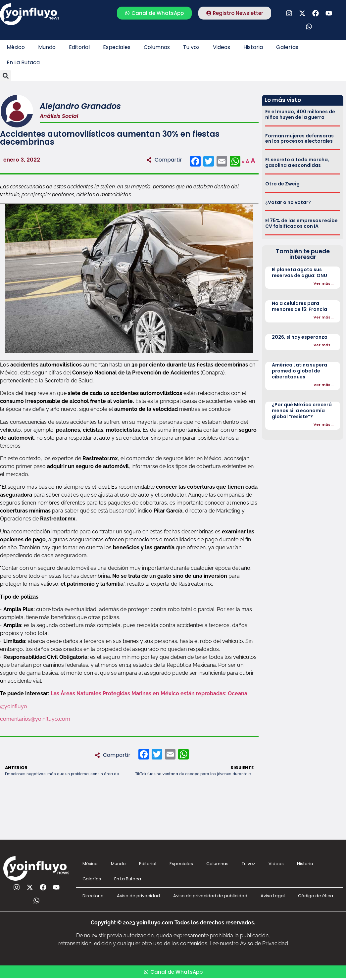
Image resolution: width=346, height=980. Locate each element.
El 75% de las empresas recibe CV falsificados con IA (301, 223)
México (16, 47)
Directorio (93, 896)
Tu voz (191, 47)
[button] (5, 76)
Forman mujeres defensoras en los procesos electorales (299, 139)
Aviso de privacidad (138, 896)
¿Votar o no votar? (288, 202)
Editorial (79, 47)
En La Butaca (23, 62)
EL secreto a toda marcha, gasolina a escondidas (297, 162)
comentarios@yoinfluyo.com (35, 719)
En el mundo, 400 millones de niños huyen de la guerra (300, 114)
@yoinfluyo (14, 706)
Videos (222, 47)
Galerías (287, 47)
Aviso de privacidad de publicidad (210, 896)
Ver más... (323, 283)
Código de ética (316, 896)
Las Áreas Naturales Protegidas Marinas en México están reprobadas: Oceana (149, 693)
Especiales (117, 47)
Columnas (157, 47)
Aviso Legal (273, 896)
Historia (253, 47)
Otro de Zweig (282, 184)
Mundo (47, 47)
